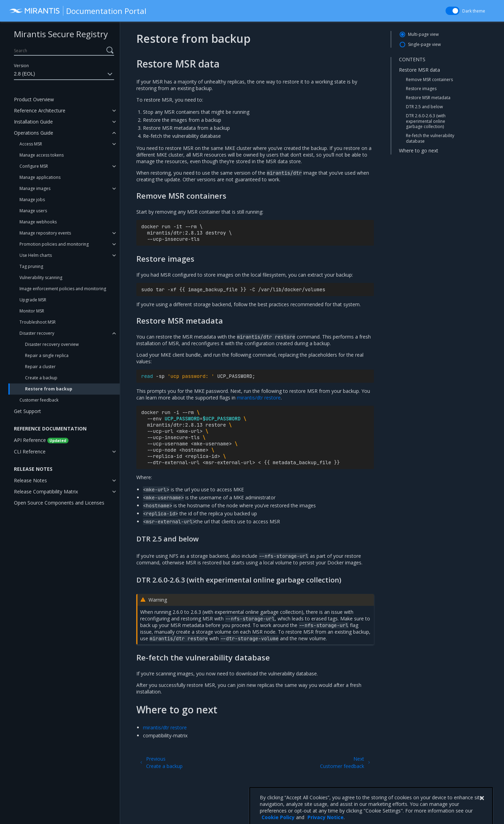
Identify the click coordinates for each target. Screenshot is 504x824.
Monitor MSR (32, 311)
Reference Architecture (40, 110)
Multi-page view (423, 34)
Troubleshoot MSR (38, 322)
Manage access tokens (42, 155)
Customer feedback (39, 400)
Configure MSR (34, 166)
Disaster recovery (37, 333)
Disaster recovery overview (52, 344)
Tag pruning (31, 266)
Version (21, 66)
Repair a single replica (47, 355)
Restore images (421, 89)
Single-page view (424, 44)
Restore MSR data (419, 70)
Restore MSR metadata (428, 98)
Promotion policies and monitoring (54, 244)
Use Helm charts (36, 255)
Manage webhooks (38, 222)
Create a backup (41, 378)
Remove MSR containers (429, 80)
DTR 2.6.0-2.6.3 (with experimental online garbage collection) (426, 121)
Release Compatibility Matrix (46, 492)
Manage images (35, 188)
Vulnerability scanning (41, 278)
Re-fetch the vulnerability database (430, 138)
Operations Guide (34, 133)
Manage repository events (45, 233)
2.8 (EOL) (64, 74)
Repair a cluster (40, 367)
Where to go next (419, 150)
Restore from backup (49, 389)
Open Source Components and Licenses (59, 503)
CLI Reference (30, 451)
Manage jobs (32, 200)
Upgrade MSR (33, 300)
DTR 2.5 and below (424, 107)
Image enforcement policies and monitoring (63, 289)
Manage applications (40, 177)
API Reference (41, 440)
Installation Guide (33, 122)
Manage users (33, 211)
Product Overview (34, 99)
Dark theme (474, 11)
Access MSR (31, 144)
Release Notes (30, 480)
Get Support (27, 411)
